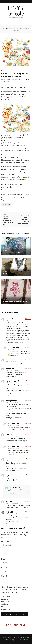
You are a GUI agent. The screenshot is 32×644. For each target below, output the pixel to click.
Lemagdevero (11, 401)
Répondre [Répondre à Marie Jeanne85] (28, 381)
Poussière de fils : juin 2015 (12, 253)
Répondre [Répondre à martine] (28, 434)
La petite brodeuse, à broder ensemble (16, 301)
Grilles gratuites (6, 204)
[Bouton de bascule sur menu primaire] (16, 23)
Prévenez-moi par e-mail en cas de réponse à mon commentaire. (6, 603)
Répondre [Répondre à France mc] (28, 369)
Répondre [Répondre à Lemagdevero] (28, 401)
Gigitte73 (9, 512)
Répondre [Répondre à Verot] (28, 459)
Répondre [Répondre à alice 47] (28, 501)
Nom (3, 559)
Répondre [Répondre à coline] (28, 475)
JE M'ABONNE (16, 624)
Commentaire (6, 541)
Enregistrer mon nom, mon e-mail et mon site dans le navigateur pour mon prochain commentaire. (15, 590)
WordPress (16, 641)
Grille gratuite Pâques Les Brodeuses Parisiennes (15, 138)
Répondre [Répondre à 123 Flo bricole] (28, 347)
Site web (4, 576)
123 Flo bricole (16, 11)
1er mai (5, 274)
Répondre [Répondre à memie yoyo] (28, 360)
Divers (4, 70)
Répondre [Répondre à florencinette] (26, 488)
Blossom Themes (16, 639)
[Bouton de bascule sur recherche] (29, 2)
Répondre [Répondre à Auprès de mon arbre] (28, 319)
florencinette (7, 80)
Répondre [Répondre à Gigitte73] (28, 512)
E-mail (4, 567)
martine (9, 434)
